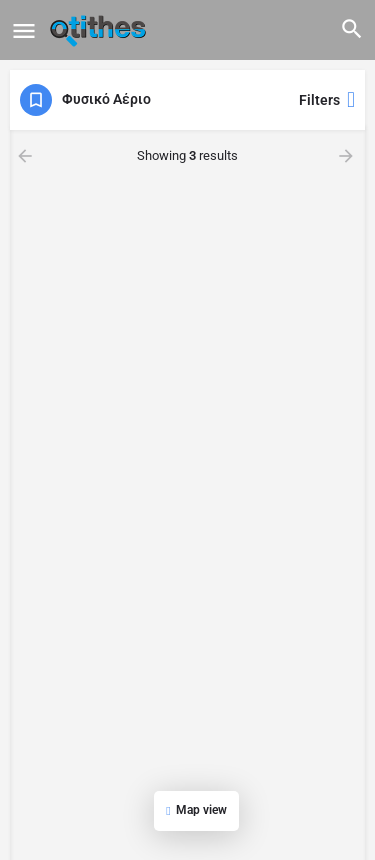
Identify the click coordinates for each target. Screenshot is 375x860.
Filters (327, 100)
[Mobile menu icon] (24, 30)
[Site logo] (100, 30)
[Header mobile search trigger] (352, 29)
